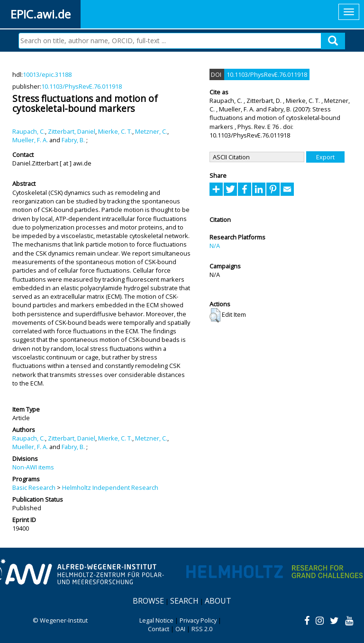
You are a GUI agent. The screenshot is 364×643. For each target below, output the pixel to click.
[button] (215, 315)
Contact (159, 629)
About (218, 601)
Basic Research (34, 487)
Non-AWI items (33, 467)
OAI (180, 629)
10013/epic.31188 (47, 74)
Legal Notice (156, 620)
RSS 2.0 (202, 629)
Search (184, 601)
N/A (215, 246)
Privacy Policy (198, 620)
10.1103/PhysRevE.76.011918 (82, 86)
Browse (148, 601)
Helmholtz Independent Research (110, 487)
